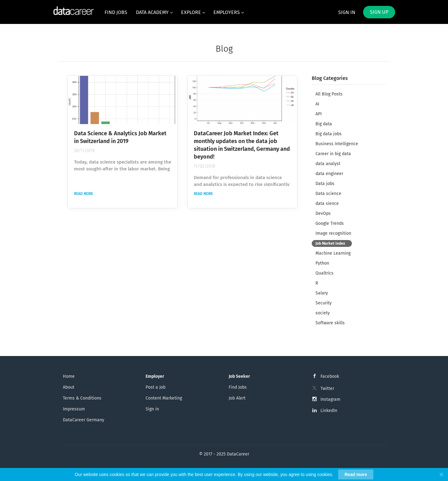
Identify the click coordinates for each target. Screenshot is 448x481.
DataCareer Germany (84, 420)
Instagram (330, 399)
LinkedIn (329, 411)
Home (69, 376)
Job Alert (237, 398)
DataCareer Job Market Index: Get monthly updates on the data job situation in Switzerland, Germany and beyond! (242, 145)
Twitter (327, 388)
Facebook (330, 376)
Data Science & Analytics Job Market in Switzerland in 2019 (120, 137)
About (69, 387)
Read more (84, 194)
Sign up (379, 12)
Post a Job (156, 387)
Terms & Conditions (82, 398)
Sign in (347, 12)
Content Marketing (164, 398)
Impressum (74, 409)
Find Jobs (238, 387)
